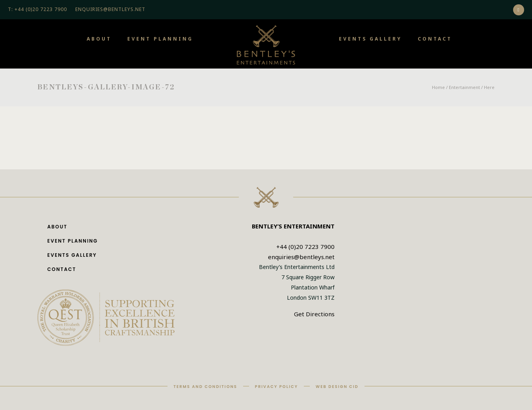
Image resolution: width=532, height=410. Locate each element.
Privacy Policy (276, 387)
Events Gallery (370, 39)
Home (438, 87)
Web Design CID (337, 387)
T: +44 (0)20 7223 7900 (37, 9)
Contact (435, 39)
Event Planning (160, 39)
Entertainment (464, 87)
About (99, 39)
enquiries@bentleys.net (301, 257)
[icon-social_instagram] (519, 10)
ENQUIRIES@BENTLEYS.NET (110, 9)
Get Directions (314, 314)
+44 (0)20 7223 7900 (305, 247)
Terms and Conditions (205, 387)
